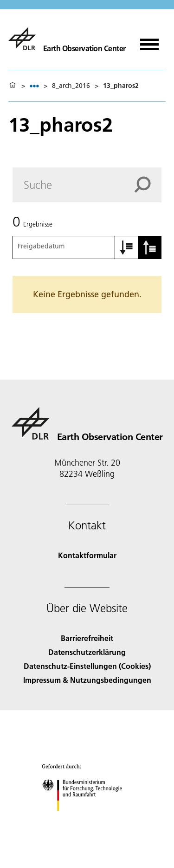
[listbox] (34, 86)
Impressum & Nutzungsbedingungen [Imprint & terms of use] (87, 680)
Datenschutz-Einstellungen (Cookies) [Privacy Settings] (87, 666)
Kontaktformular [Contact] (87, 555)
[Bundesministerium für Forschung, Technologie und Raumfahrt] (87, 819)
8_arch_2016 (71, 86)
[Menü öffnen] (149, 41)
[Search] (87, 185)
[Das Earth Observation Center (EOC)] (67, 39)
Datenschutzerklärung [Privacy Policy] (87, 652)
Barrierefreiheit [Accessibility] (87, 638)
